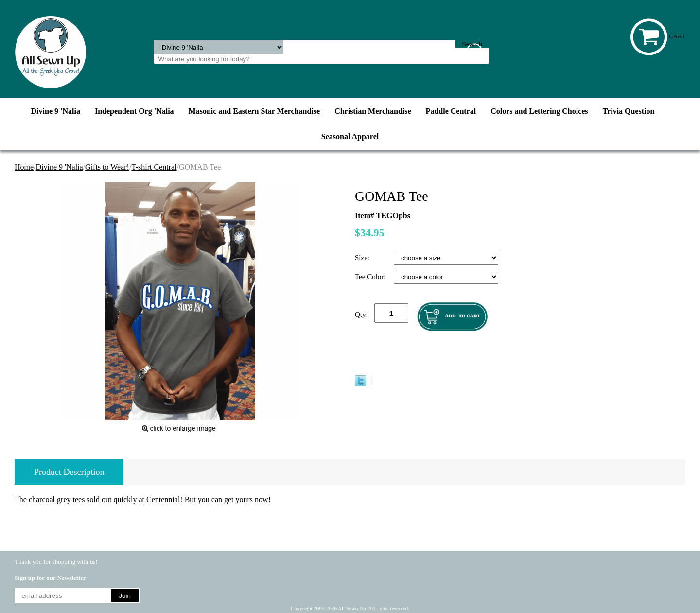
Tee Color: (371, 277)
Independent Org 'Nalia (134, 111)
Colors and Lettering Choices (539, 111)
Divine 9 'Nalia (56, 111)
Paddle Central (451, 111)
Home (24, 167)
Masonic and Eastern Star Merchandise (254, 111)
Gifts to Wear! (107, 167)
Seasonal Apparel (350, 136)
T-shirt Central (154, 167)
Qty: (361, 315)
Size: (363, 258)
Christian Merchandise (373, 111)
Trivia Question (629, 111)
